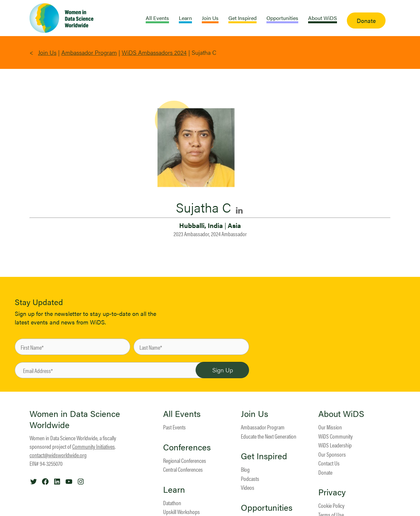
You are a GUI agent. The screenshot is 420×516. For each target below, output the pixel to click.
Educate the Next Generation (269, 436)
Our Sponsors (332, 454)
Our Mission (330, 427)
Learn (174, 489)
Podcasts (250, 478)
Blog (245, 469)
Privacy (332, 492)
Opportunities (267, 507)
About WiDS (341, 414)
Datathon (172, 503)
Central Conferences (183, 469)
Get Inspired (264, 456)
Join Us (47, 52)
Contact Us (329, 463)
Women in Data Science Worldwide (75, 419)
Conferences (187, 447)
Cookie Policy (331, 505)
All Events (182, 414)
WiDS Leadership (335, 445)
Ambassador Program (89, 52)
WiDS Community (336, 436)
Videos (248, 487)
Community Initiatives (94, 446)
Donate (325, 472)
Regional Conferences (185, 460)
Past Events (174, 427)
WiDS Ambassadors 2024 (154, 52)
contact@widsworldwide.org (58, 455)
